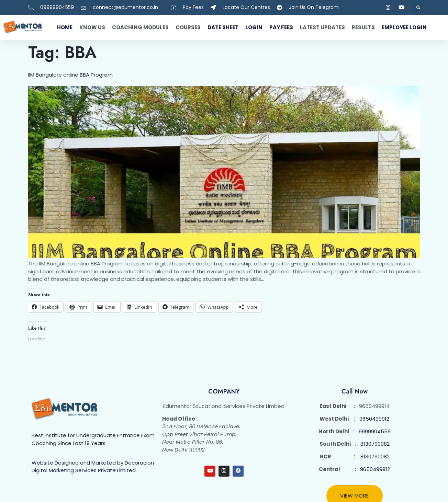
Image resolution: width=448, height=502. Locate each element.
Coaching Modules (140, 27)
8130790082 (375, 444)
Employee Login (404, 27)
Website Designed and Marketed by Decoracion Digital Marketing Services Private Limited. (93, 467)
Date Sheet (223, 27)
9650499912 (374, 419)
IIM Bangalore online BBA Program (70, 75)
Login (254, 27)
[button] (418, 7)
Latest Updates (322, 27)
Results (363, 27)
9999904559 (375, 431)
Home (65, 27)
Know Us (92, 27)
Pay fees (281, 27)
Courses (188, 27)
